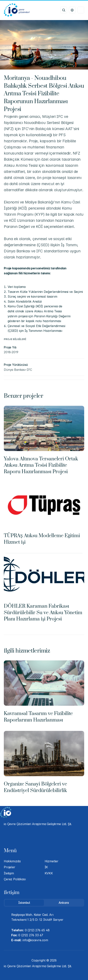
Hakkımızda (12, 861)
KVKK (49, 873)
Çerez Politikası (15, 879)
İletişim (9, 873)
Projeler (10, 867)
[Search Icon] (64, 10)
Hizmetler (52, 861)
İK (46, 867)
